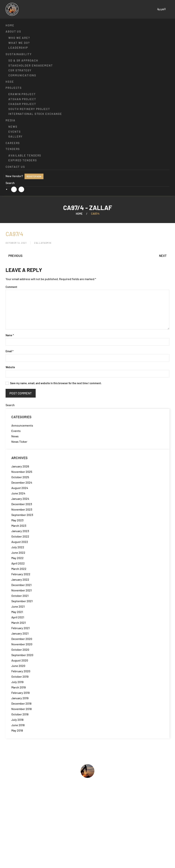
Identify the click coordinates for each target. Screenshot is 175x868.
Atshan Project (22, 99)
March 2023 (19, 526)
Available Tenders (25, 155)
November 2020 (22, 644)
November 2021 (22, 590)
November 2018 (21, 709)
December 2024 (22, 482)
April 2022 (18, 563)
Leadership (18, 48)
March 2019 (18, 687)
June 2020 (18, 666)
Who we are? (19, 38)
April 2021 (18, 617)
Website (10, 367)
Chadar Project (22, 104)
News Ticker (19, 442)
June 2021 (18, 606)
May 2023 (17, 520)
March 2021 (19, 623)
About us (13, 31)
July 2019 (17, 682)
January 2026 (20, 466)
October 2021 (20, 596)
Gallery (16, 136)
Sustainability (19, 54)
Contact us (15, 167)
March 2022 (19, 569)
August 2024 (20, 488)
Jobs (9, 830)
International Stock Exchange (35, 114)
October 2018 (20, 714)
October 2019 (20, 676)
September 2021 (22, 601)
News (13, 127)
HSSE (10, 82)
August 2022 (20, 542)
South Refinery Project (29, 109)
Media (10, 120)
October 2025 (20, 477)
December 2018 (21, 703)
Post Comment (21, 393)
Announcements (22, 425)
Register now (34, 176)
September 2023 (22, 515)
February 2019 (20, 693)
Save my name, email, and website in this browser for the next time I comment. (54, 383)
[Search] (87, 183)
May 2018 (17, 730)
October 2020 (20, 650)
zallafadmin (43, 243)
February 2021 (21, 628)
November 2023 (22, 509)
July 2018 (17, 720)
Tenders (13, 149)
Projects (14, 88)
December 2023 (22, 504)
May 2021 (17, 612)
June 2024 (18, 493)
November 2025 (22, 472)
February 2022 (21, 574)
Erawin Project (22, 94)
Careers (13, 143)
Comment (11, 287)
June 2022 (18, 552)
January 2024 (20, 499)
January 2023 (20, 531)
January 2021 (20, 633)
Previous (15, 256)
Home (10, 25)
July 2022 (18, 547)
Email (10, 351)
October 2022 (20, 536)
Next (163, 256)
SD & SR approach (23, 60)
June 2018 (18, 725)
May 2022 (17, 558)
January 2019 (20, 698)
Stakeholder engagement (31, 65)
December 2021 (21, 585)
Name (10, 335)
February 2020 (21, 671)
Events (14, 132)
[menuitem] (161, 9)
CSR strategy (20, 70)
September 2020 (22, 655)
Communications (22, 75)
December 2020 (22, 639)
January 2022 (20, 579)
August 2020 (20, 660)
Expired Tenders (23, 160)
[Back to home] (12, 9)
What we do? (19, 43)
